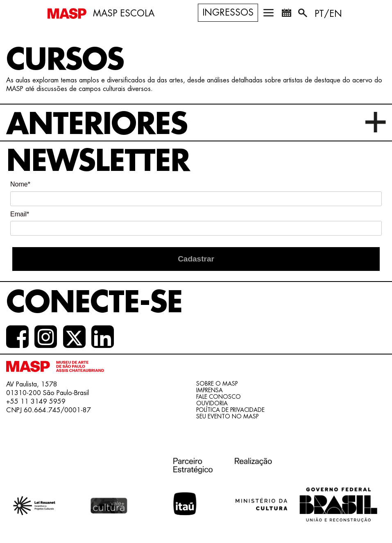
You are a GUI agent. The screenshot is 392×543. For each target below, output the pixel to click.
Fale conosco (219, 397)
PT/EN (328, 14)
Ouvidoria (212, 403)
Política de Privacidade (230, 410)
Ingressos (228, 13)
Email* (20, 214)
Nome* (20, 184)
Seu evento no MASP (227, 416)
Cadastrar (196, 259)
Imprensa (210, 390)
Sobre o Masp (217, 384)
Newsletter (98, 161)
